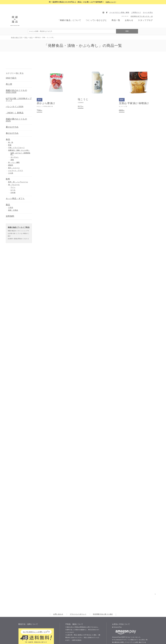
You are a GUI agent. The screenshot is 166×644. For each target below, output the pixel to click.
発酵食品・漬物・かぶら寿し (19, 142)
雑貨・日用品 (13, 202)
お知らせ (131, 16)
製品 (8, 196)
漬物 (12, 151)
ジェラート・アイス (16, 162)
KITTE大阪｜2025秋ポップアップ (19, 91)
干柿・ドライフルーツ (16, 139)
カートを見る (151, 8)
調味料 (11, 156)
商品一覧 (117, 16)
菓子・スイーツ (14, 159)
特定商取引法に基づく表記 (103, 558)
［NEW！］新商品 (15, 104)
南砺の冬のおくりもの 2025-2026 (16, 83)
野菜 (10, 136)
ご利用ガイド (139, 8)
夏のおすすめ (12, 119)
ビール (13, 181)
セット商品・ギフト (15, 190)
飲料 (8, 170)
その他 (11, 164)
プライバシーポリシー (78, 558)
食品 (8, 131)
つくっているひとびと (97, 16)
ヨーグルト (15, 149)
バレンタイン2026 (15, 98)
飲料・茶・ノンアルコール (18, 173)
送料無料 (10, 208)
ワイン (13, 179)
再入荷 (9, 76)
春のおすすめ (12, 125)
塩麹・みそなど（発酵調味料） (20, 145)
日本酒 (13, 184)
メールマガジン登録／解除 (122, 8)
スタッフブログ (148, 16)
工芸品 (11, 199)
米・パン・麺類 (14, 154)
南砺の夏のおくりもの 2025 (16, 111)
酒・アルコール (14, 176)
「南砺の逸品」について (69, 16)
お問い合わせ (58, 558)
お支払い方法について (125, 631)
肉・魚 (11, 134)
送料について (111, 2)
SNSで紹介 (11, 69)
